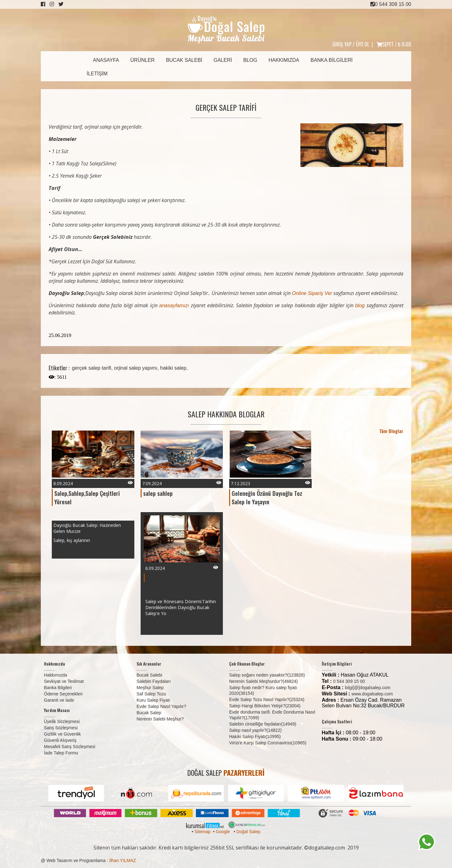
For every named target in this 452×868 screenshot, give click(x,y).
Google (223, 832)
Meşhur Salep (150, 688)
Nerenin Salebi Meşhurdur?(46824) (264, 681)
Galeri (223, 60)
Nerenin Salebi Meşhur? (160, 719)
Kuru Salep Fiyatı (153, 700)
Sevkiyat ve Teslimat (64, 681)
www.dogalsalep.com (372, 694)
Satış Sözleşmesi (61, 728)
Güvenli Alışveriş (60, 740)
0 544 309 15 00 (391, 4)
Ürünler (142, 60)
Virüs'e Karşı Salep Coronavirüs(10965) (268, 743)
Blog (250, 60)
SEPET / (394, 44)
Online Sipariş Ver (312, 293)
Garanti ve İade (59, 700)
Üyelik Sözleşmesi (62, 721)
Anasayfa (106, 60)
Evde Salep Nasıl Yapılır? (161, 706)
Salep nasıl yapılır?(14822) (255, 730)
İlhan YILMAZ (123, 860)
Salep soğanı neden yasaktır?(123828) (267, 675)
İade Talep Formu (61, 753)
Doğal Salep (248, 832)
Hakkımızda (284, 60)
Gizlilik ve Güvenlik (62, 734)
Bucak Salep (149, 713)
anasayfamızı (175, 305)
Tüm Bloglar (391, 431)
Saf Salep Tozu (151, 694)
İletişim (97, 74)
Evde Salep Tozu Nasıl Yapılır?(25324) (267, 699)
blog (361, 305)
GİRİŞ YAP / (344, 44)
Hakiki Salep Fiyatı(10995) (255, 737)
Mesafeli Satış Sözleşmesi (70, 747)
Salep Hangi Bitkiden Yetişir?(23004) (265, 706)
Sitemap (202, 832)
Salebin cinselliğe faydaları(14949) (263, 724)
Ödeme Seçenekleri (63, 694)
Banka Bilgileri (331, 60)
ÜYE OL (363, 44)
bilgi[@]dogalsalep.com (368, 688)
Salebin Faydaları (154, 681)
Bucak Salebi (184, 60)
